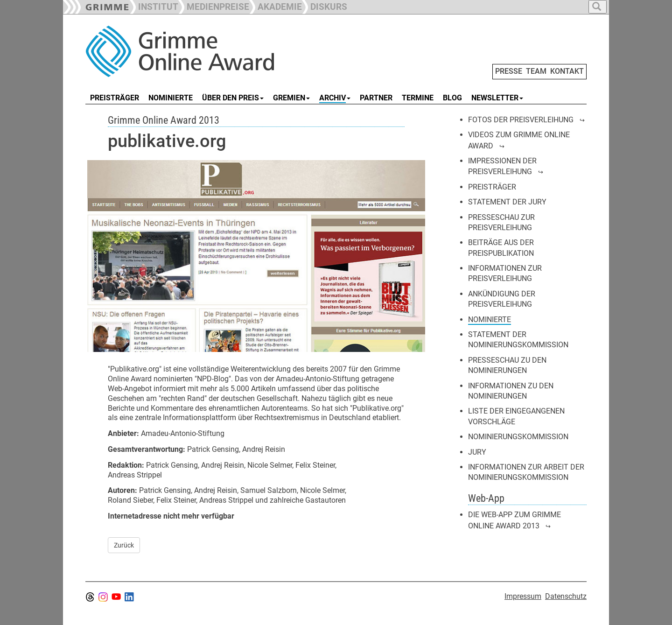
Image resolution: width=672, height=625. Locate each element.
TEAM (536, 71)
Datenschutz (566, 596)
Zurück (124, 545)
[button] (214, 6)
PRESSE (509, 71)
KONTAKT (567, 71)
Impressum (523, 596)
